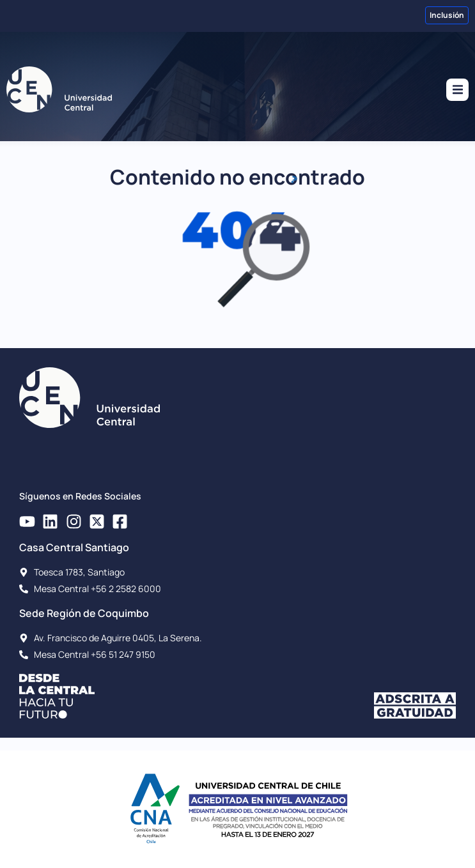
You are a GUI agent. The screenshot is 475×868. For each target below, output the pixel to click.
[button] (457, 90)
